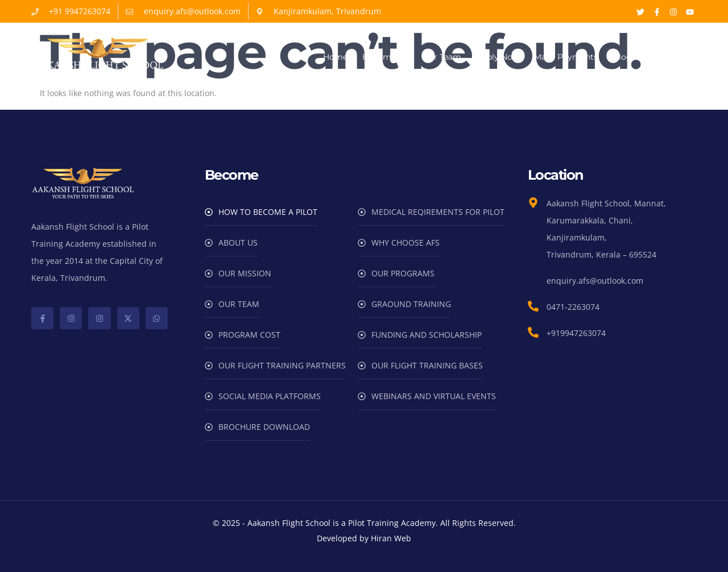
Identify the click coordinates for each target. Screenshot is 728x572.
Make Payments (566, 57)
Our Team (442, 57)
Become (385, 57)
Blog (622, 57)
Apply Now (498, 57)
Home (335, 57)
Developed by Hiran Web (364, 538)
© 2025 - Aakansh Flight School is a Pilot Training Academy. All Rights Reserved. (364, 523)
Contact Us (669, 57)
